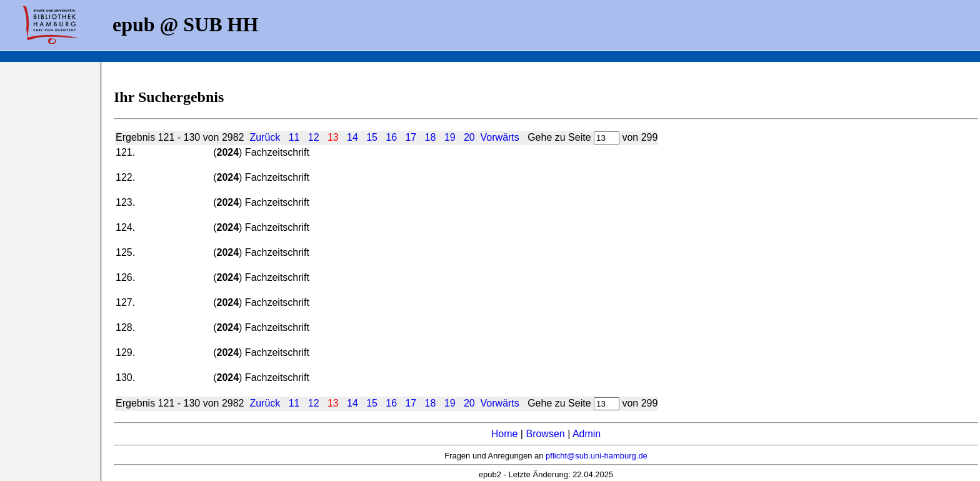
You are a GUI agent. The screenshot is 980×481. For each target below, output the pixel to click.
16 (391, 137)
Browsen (545, 434)
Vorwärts (500, 137)
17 (411, 137)
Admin (587, 434)
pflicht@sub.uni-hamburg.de (597, 456)
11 (294, 137)
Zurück (265, 137)
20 (469, 137)
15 (372, 137)
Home (505, 434)
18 (431, 137)
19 (450, 137)
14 (352, 137)
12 (314, 137)
